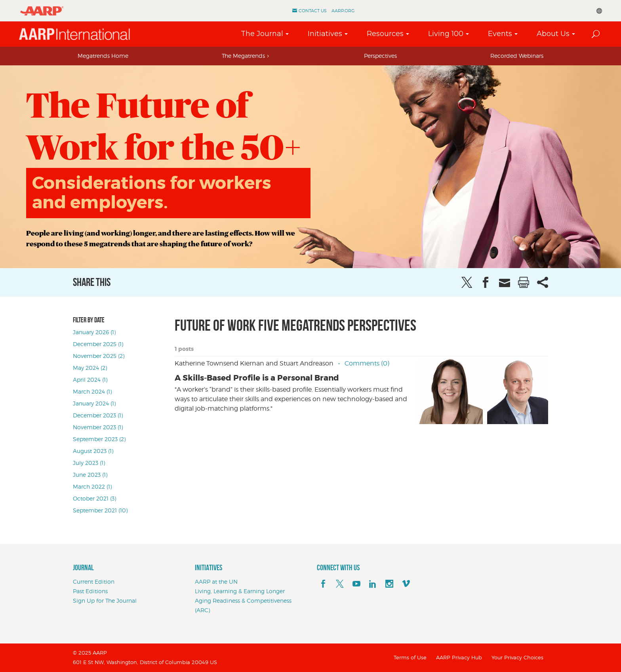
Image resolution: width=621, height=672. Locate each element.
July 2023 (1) (89, 463)
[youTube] (356, 584)
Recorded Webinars (517, 56)
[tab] (103, 56)
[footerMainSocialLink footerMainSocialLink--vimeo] (406, 584)
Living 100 (446, 34)
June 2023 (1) (90, 475)
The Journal (262, 34)
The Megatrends (243, 56)
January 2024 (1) (94, 403)
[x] (340, 584)
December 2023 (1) (98, 415)
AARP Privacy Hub (459, 657)
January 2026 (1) (94, 332)
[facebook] (323, 584)
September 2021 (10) (100, 510)
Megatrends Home (103, 56)
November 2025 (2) (99, 356)
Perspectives (380, 56)
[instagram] (389, 584)
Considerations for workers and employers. (152, 193)
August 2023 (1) (93, 451)
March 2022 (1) (92, 486)
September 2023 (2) (99, 439)
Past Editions (90, 591)
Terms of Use (410, 657)
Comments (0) (367, 363)
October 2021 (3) (94, 498)
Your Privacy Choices (517, 657)
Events (500, 34)
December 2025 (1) (98, 344)
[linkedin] (373, 584)
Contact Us (313, 11)
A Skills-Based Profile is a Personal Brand (257, 378)
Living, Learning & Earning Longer (240, 591)
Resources (385, 34)
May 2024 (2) (90, 368)
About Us (553, 34)
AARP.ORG (343, 11)
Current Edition (94, 582)
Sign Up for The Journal (105, 601)
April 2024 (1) (90, 380)
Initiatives (325, 34)
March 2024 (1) (92, 391)
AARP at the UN (216, 582)
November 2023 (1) (98, 427)
